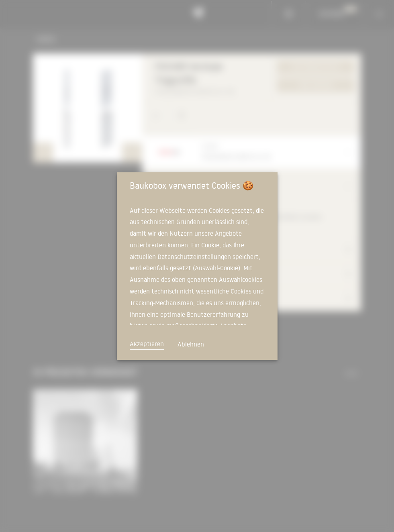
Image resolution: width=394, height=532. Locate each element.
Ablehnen (191, 344)
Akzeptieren (147, 344)
